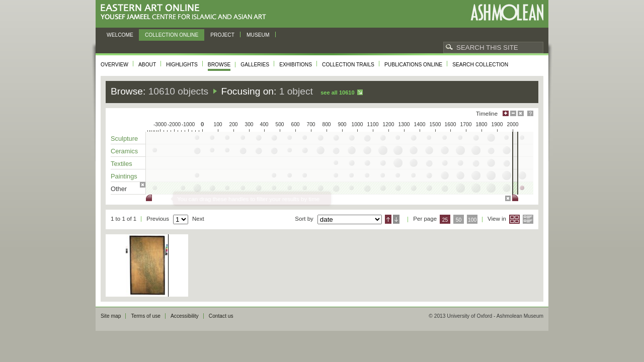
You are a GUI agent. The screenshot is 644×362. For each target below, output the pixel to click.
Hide (521, 113)
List (528, 219)
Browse (219, 65)
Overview (114, 65)
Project (222, 35)
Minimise (513, 113)
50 (459, 220)
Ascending (388, 219)
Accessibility (185, 316)
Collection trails (348, 65)
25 (445, 220)
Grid (514, 219)
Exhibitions (296, 65)
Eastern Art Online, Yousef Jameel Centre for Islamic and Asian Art (186, 12)
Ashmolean (507, 12)
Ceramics (124, 151)
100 (472, 220)
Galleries (255, 65)
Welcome (120, 35)
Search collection (480, 65)
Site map (111, 316)
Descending (396, 219)
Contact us (221, 316)
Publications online (413, 65)
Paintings (124, 176)
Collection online (172, 35)
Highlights (182, 65)
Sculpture (124, 139)
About (147, 65)
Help (530, 113)
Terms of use (146, 316)
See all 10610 (337, 93)
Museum (258, 35)
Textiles (122, 164)
